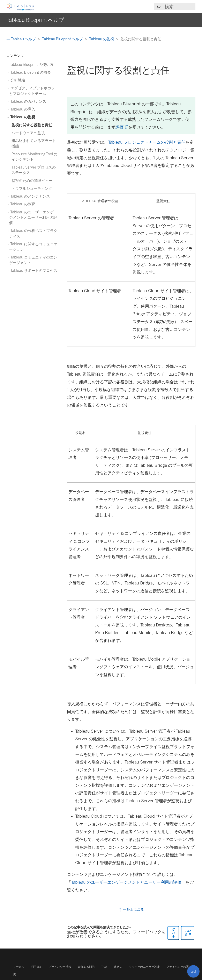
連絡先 (118, 967)
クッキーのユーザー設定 (145, 967)
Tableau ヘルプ (22, 39)
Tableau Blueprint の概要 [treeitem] (30, 72)
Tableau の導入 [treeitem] (22, 109)
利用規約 (37, 967)
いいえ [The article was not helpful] (188, 933)
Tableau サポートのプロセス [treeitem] (33, 271)
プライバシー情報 (60, 967)
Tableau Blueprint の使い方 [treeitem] (31, 65)
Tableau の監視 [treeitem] (22, 117)
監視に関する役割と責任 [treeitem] (32, 125)
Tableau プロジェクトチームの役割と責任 (147, 142)
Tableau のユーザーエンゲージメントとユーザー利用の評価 (126, 882)
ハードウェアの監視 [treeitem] (28, 133)
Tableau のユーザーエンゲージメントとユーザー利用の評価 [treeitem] (33, 218)
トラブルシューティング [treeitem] (32, 188)
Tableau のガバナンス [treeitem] (28, 101)
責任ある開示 (86, 967)
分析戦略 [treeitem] (17, 80)
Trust (104, 967)
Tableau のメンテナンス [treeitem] (29, 196)
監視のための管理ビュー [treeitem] (32, 181)
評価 (122, 127)
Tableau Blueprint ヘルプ (63, 39)
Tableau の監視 (102, 39)
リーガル (19, 967)
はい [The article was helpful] (173, 932)
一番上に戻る (131, 910)
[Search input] (180, 7)
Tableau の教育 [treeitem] (22, 204)
